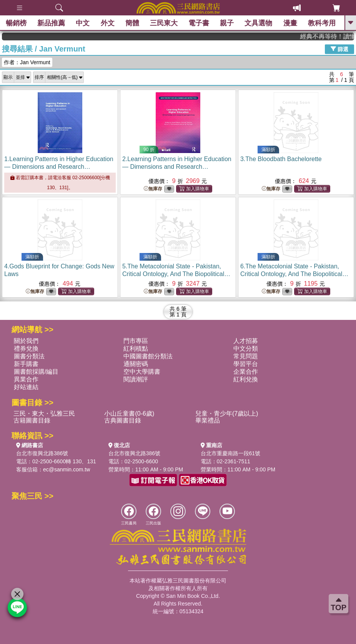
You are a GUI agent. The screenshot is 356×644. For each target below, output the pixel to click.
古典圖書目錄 (123, 420)
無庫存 (153, 189)
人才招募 (246, 341)
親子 (227, 23)
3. (281, 159)
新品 (51, 23)
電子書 (199, 23)
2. (177, 167)
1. (59, 167)
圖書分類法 (29, 356)
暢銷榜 (16, 23)
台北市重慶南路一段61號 (231, 453)
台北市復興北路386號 (42, 453)
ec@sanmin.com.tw (67, 469)
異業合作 (26, 379)
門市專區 (136, 341)
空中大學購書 (142, 372)
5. (176, 274)
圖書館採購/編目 (36, 372)
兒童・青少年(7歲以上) (227, 414)
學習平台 (246, 364)
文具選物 (259, 23)
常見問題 (246, 356)
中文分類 (246, 349)
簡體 (132, 23)
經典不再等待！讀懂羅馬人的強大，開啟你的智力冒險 (332, 36)
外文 (108, 23)
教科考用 (322, 23)
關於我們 (26, 341)
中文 (83, 23)
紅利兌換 (246, 379)
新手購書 (26, 364)
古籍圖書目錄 (32, 420)
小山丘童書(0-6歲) (129, 414)
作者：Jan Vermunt (27, 62)
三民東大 (164, 23)
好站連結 (26, 387)
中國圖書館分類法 (148, 356)
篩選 (339, 49)
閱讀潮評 (136, 379)
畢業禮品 (208, 420)
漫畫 (290, 23)
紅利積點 (136, 349)
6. (294, 274)
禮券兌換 (26, 349)
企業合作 (246, 372)
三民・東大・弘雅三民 (44, 414)
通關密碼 (136, 364)
